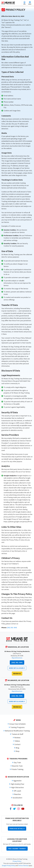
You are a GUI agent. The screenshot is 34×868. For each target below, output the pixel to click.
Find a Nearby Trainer (17, 849)
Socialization (17, 798)
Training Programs (17, 727)
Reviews (17, 738)
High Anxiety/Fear (17, 784)
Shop (17, 751)
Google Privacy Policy (9, 865)
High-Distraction (17, 787)
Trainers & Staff (17, 734)
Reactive (17, 794)
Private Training (17, 769)
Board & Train (17, 766)
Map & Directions (17, 658)
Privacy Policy (17, 861)
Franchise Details (17, 829)
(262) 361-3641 (12, 628)
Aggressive (17, 781)
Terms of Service (23, 865)
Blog (17, 748)
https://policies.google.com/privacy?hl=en (18, 522)
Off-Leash (17, 791)
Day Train (17, 762)
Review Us (17, 674)
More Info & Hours (17, 668)
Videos (17, 741)
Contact (17, 744)
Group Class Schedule (17, 724)
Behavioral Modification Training (17, 731)
